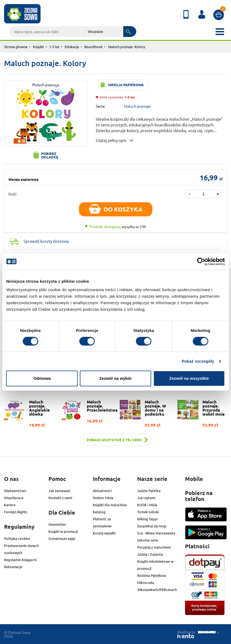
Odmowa (42, 378)
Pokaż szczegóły (198, 361)
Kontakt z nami (60, 498)
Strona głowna (16, 47)
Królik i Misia (147, 505)
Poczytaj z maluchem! (154, 547)
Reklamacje (13, 567)
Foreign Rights (16, 512)
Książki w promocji (63, 531)
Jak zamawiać (59, 491)
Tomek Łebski (148, 512)
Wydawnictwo (15, 491)
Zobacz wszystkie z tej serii (114, 440)
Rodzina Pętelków (152, 575)
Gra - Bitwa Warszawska (156, 533)
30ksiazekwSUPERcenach (157, 589)
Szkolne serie (148, 540)
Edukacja (72, 47)
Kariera (10, 505)
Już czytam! (146, 498)
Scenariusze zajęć (62, 538)
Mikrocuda (146, 582)
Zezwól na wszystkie (189, 378)
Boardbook (93, 47)
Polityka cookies (17, 538)
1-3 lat (54, 47)
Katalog (99, 512)
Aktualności (102, 491)
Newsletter (57, 524)
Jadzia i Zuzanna (150, 554)
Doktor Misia (103, 498)
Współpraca (14, 498)
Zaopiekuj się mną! (152, 526)
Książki (38, 47)
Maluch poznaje (137, 106)
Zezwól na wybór (115, 378)
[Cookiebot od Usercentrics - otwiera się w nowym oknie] (201, 262)
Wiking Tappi (147, 519)
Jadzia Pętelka (149, 491)
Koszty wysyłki (104, 533)
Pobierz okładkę (50, 155)
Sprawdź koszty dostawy (46, 241)
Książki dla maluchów (110, 505)
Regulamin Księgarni (20, 560)
